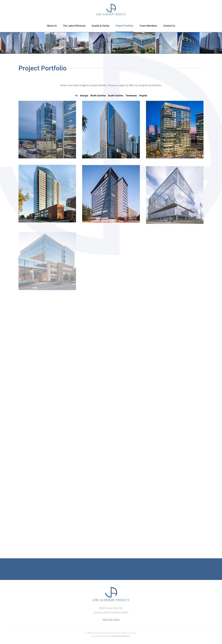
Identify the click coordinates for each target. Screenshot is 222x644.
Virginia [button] (143, 96)
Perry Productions (121, 636)
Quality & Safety (101, 26)
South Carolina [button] (116, 96)
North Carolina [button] (98, 96)
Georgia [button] (84, 96)
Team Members (148, 26)
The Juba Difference (74, 26)
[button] (47, 130)
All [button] (76, 96)
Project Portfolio (124, 26)
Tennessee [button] (131, 96)
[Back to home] (111, 10)
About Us (52, 26)
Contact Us (169, 26)
